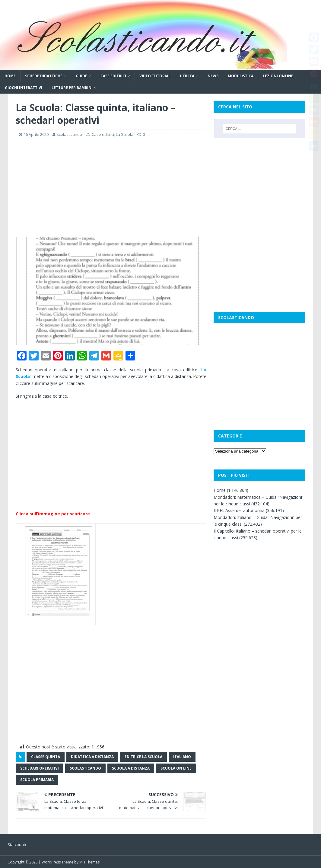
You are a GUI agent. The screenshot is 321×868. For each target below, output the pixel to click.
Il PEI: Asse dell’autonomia (239, 510)
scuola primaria (37, 780)
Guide (81, 76)
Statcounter (18, 844)
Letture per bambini (72, 88)
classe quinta (46, 757)
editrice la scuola (143, 757)
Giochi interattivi (24, 88)
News (213, 76)
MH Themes (89, 862)
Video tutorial (155, 76)
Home (10, 76)
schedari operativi (40, 768)
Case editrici (113, 76)
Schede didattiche (44, 76)
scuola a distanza (131, 768)
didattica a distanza (92, 757)
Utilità (187, 76)
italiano (182, 757)
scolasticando (69, 134)
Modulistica (241, 76)
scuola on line (176, 768)
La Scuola (125, 134)
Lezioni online (278, 76)
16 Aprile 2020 (36, 134)
